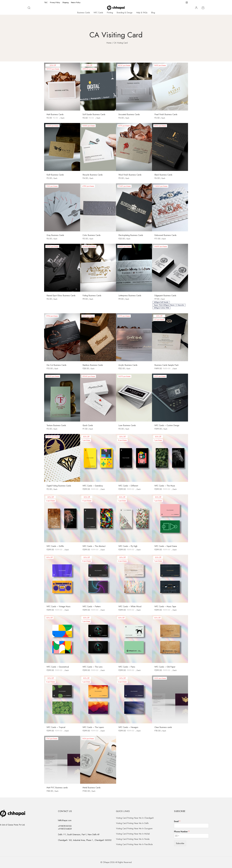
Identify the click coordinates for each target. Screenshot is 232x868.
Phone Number (182, 832)
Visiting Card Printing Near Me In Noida (133, 839)
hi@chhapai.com (65, 820)
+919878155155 (65, 826)
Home (109, 43)
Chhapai (106, 862)
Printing (110, 13)
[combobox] (177, 836)
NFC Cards (98, 13)
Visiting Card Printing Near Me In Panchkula (134, 844)
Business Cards (84, 13)
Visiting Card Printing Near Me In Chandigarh (135, 818)
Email (177, 821)
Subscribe (180, 843)
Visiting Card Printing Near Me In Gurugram (134, 829)
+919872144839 (65, 829)
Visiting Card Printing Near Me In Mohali (133, 834)
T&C (46, 2)
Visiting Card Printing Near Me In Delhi (132, 823)
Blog (153, 13)
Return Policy (76, 2)
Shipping (65, 2)
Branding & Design (125, 13)
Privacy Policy (55, 2)
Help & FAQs (142, 13)
